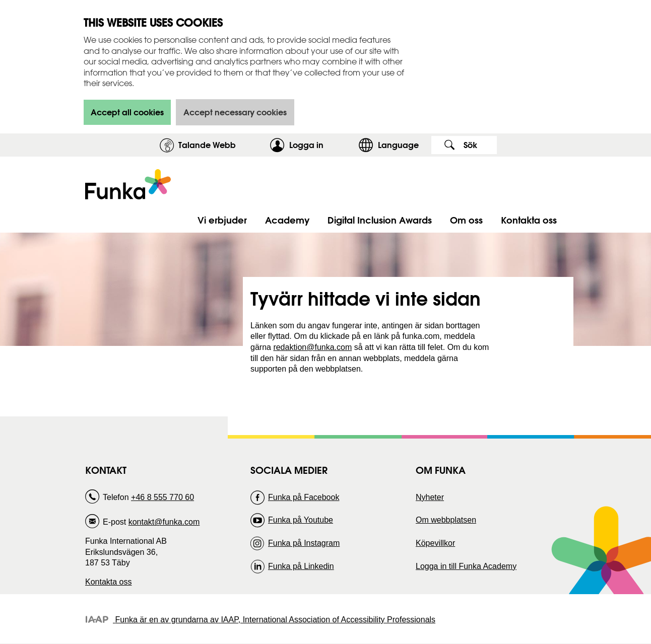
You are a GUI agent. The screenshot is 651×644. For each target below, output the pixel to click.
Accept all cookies (127, 112)
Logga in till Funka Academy (466, 566)
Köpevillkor (435, 543)
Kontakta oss (109, 582)
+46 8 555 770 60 (162, 497)
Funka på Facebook (304, 497)
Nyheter (430, 497)
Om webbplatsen (446, 520)
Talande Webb (207, 145)
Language (398, 145)
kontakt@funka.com (164, 522)
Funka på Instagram (304, 543)
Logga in (321, 145)
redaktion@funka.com (312, 347)
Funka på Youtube (301, 520)
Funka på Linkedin (301, 566)
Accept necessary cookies (235, 112)
